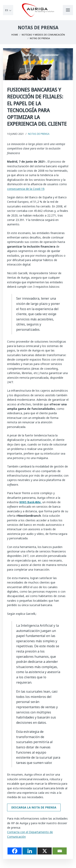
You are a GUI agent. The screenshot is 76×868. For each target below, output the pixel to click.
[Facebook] (15, 851)
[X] (45, 851)
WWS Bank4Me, (30, 502)
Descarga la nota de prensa (34, 807)
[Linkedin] (30, 851)
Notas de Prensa (39, 134)
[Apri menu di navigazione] (68, 10)
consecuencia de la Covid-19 (26, 189)
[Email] (60, 851)
